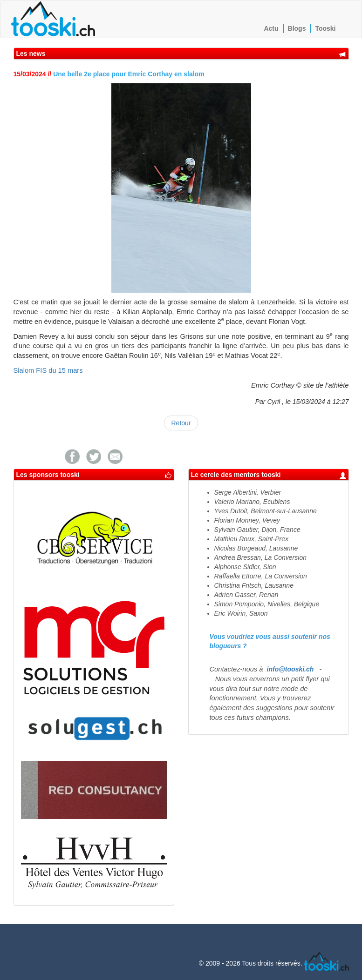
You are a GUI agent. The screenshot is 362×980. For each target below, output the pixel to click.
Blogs (297, 28)
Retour (181, 423)
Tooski (325, 28)
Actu (271, 28)
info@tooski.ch (290, 669)
